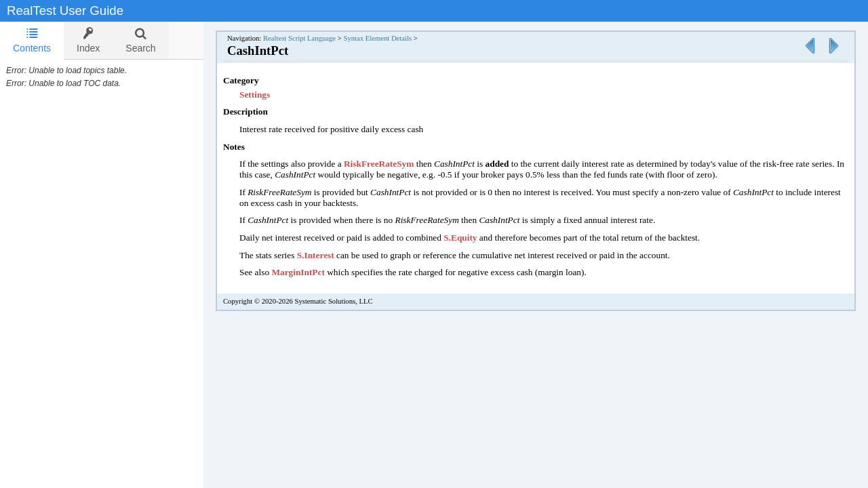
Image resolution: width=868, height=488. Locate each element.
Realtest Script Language (313, 38)
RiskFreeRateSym (392, 164)
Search (140, 40)
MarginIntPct (311, 272)
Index (88, 40)
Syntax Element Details (391, 38)
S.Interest (329, 255)
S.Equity (474, 238)
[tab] (32, 41)
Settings (268, 95)
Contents (32, 40)
